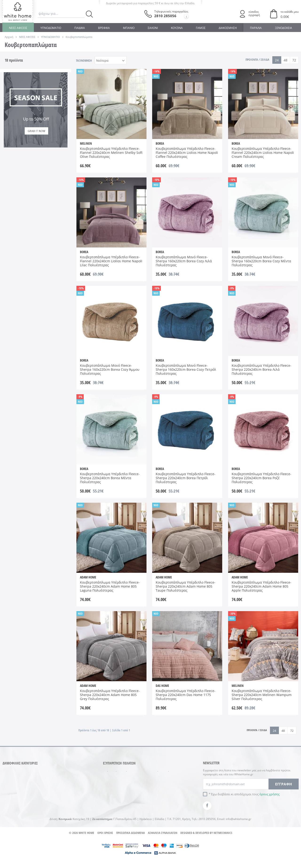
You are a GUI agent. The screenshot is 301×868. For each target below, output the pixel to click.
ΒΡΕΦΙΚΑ (104, 28)
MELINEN (47, 127)
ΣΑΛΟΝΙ (153, 28)
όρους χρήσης (269, 794)
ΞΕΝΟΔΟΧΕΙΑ (283, 28)
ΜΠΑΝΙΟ (129, 28)
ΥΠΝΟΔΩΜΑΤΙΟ (51, 28)
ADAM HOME (19, 120)
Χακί (43, 170)
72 (294, 60)
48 (285, 60)
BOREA (45, 120)
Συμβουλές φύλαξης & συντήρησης (166, 782)
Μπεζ (13, 163)
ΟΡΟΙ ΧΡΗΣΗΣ (105, 841)
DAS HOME (17, 127)
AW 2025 (46, 214)
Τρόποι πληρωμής (116, 772)
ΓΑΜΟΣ (201, 28)
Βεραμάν (16, 149)
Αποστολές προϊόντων (119, 780)
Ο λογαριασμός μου (117, 807)
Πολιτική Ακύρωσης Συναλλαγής (117, 797)
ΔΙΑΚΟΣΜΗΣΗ (228, 28)
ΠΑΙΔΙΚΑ (80, 28)
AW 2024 (16, 214)
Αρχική (9, 37)
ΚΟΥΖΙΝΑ (177, 28)
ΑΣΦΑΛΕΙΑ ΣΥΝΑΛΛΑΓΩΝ (163, 841)
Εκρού (14, 156)
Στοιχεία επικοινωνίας (166, 800)
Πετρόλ (45, 163)
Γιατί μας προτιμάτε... (165, 792)
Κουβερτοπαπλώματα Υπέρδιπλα (25, 96)
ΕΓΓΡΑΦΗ (284, 784)
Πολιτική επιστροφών (118, 788)
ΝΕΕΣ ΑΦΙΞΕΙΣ (18, 28)
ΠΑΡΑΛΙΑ (256, 28)
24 (277, 60)
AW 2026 (16, 221)
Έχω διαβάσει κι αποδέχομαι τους (245, 794)
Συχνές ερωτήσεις (162, 772)
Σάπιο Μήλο (18, 170)
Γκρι (43, 149)
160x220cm (18, 192)
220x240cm (48, 192)
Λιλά (43, 156)
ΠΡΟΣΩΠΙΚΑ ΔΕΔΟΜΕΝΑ (131, 841)
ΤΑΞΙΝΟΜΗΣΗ (84, 60)
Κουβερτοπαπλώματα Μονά (25, 85)
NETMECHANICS (223, 841)
